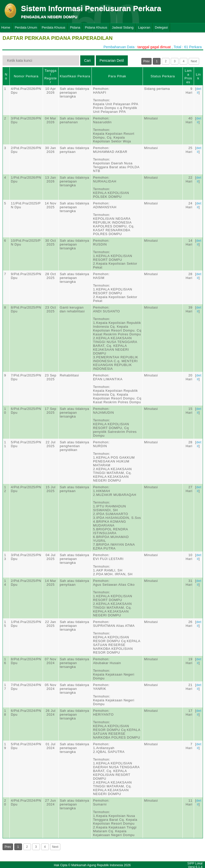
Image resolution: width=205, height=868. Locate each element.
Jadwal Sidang (123, 27)
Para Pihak (117, 76)
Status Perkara (163, 76)
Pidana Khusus (96, 27)
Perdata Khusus (54, 27)
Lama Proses (188, 76)
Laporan (144, 27)
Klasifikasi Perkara (75, 76)
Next (194, 61)
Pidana (75, 27)
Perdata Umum (26, 27)
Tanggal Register (50, 76)
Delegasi (161, 27)
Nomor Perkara (26, 76)
